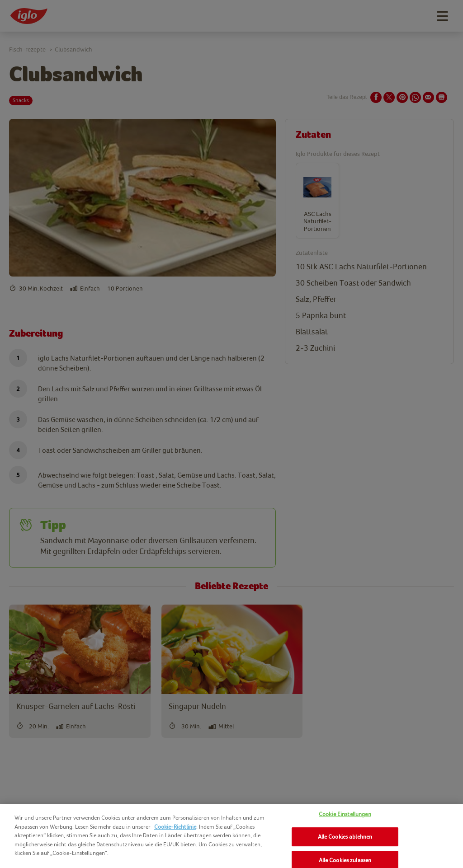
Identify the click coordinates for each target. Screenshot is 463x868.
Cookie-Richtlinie (175, 827)
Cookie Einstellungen (345, 814)
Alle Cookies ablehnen (345, 837)
